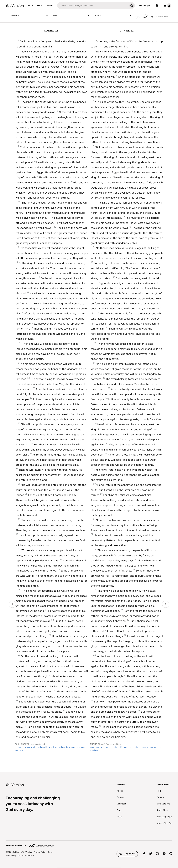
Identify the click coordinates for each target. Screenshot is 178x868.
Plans (40, 5)
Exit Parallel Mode (160, 17)
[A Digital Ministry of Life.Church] (89, 844)
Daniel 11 (30, 16)
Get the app (144, 5)
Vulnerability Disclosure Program (20, 855)
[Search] (93, 6)
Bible (30, 5)
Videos (50, 5)
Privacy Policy (40, 852)
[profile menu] (167, 6)
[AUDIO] (138, 17)
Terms (50, 852)
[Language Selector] (157, 6)
